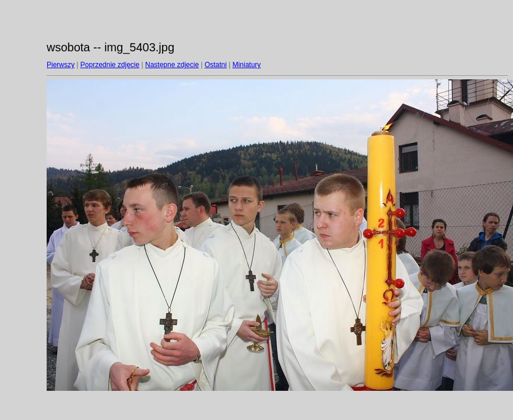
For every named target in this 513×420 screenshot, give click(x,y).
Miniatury (247, 65)
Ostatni (216, 65)
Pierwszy (61, 65)
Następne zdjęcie (172, 65)
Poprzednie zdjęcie (110, 65)
